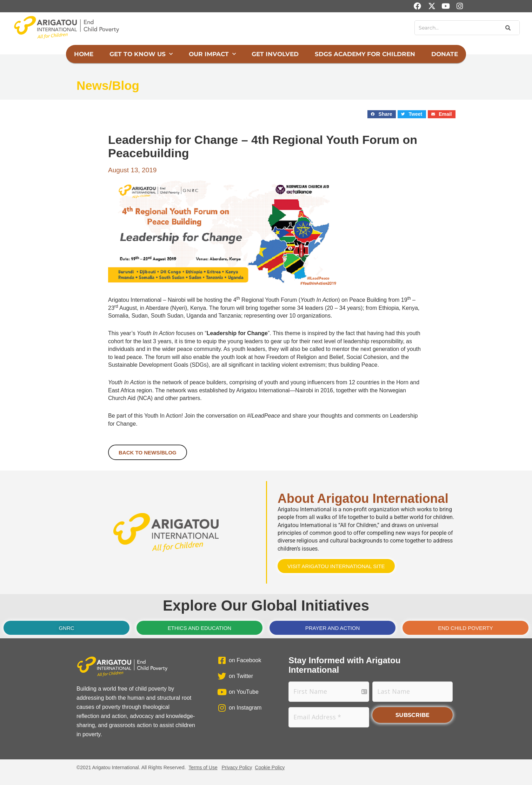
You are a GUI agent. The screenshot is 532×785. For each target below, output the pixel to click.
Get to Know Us (141, 54)
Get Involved (275, 54)
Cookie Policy (270, 767)
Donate (445, 54)
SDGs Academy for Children (365, 54)
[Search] (507, 28)
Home (84, 54)
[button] (382, 114)
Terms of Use (203, 767)
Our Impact (212, 54)
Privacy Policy (237, 767)
